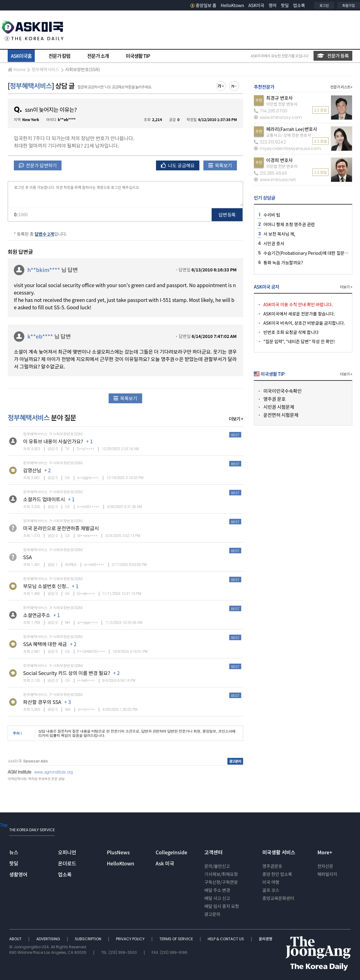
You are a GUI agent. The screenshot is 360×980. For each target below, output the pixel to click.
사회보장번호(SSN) (83, 69)
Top (4, 825)
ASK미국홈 (21, 56)
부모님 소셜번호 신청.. (46, 586)
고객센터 (213, 852)
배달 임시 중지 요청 (222, 906)
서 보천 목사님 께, (279, 234)
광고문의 (212, 914)
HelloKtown (232, 5)
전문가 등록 (333, 56)
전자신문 (325, 866)
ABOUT (16, 939)
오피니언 (67, 852)
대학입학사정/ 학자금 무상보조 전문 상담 (36, 779)
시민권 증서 (274, 243)
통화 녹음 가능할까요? (283, 262)
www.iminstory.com (278, 117)
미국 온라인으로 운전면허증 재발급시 (61, 528)
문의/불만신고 (217, 866)
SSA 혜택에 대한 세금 (45, 644)
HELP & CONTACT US (226, 939)
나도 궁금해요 (178, 165)
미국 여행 (271, 882)
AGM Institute (19, 772)
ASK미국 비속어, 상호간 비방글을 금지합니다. (304, 323)
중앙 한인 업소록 (277, 874)
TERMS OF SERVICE (177, 939)
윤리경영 (266, 939)
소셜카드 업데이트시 (44, 499)
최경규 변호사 (279, 98)
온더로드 (67, 863)
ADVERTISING (49, 939)
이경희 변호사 (279, 160)
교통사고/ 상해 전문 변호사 (288, 135)
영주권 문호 (274, 399)
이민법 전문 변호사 (282, 104)
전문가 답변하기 (38, 165)
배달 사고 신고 (217, 898)
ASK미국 (256, 5)
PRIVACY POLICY (131, 939)
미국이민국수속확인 (282, 391)
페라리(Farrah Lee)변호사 (292, 129)
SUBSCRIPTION (88, 939)
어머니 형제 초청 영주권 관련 (289, 224)
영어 (273, 5)
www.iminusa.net (275, 180)
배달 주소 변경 (217, 890)
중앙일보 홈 (204, 5)
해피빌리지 (327, 874)
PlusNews (118, 852)
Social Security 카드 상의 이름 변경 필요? (67, 673)
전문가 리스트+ (341, 87)
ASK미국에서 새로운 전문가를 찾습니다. (299, 314)
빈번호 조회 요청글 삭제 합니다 (291, 332)
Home (17, 69)
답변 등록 (227, 215)
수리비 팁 (272, 215)
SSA (28, 557)
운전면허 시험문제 (281, 415)
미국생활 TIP (138, 56)
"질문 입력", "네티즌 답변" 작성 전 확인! (299, 341)
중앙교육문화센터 (278, 898)
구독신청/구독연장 (221, 882)
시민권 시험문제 (279, 407)
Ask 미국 (165, 863)
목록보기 (220, 165)
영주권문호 (272, 866)
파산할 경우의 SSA (42, 702)
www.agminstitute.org (54, 772)
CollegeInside (172, 852)
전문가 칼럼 (59, 56)
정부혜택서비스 (45, 69)
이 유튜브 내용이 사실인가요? (53, 441)
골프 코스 (271, 890)
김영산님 (32, 470)
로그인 (324, 5)
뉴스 (14, 852)
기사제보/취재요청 (221, 874)
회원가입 (349, 5)
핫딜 (285, 5)
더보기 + (236, 419)
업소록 (299, 5)
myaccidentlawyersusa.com (287, 148)
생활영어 (18, 874)
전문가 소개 (98, 56)
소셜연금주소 (37, 615)
